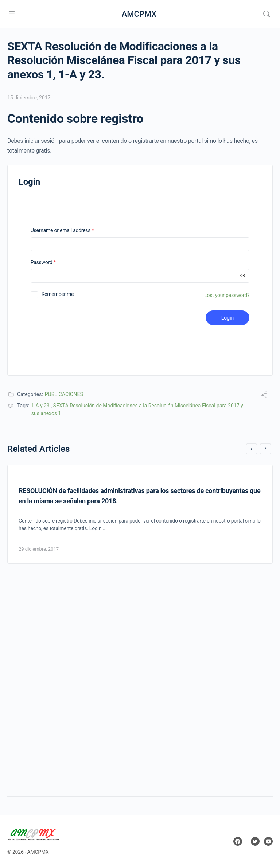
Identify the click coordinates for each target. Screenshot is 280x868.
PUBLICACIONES (64, 394)
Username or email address (72, 230)
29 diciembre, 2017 (39, 549)
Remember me (58, 294)
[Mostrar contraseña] (243, 276)
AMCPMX (139, 14)
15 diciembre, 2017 (29, 98)
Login (228, 318)
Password (53, 263)
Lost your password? (227, 295)
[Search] (267, 14)
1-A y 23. (41, 406)
